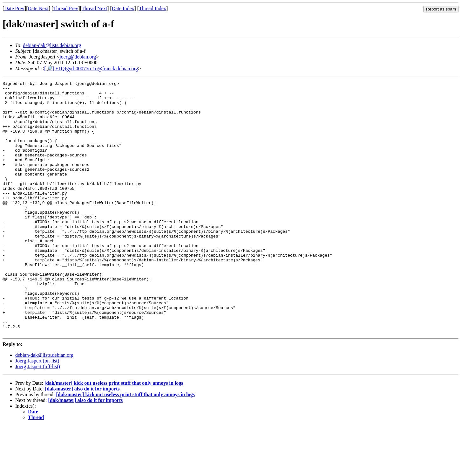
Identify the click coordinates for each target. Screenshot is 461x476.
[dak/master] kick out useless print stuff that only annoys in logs (114, 434)
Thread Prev (66, 8)
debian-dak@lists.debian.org (52, 45)
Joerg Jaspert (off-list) (38, 417)
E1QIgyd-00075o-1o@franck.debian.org (97, 69)
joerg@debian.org (78, 57)
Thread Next (94, 8)
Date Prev (14, 8)
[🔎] (49, 69)
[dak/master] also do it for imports (82, 439)
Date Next (38, 8)
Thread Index (153, 8)
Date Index (123, 8)
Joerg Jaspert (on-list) (37, 411)
